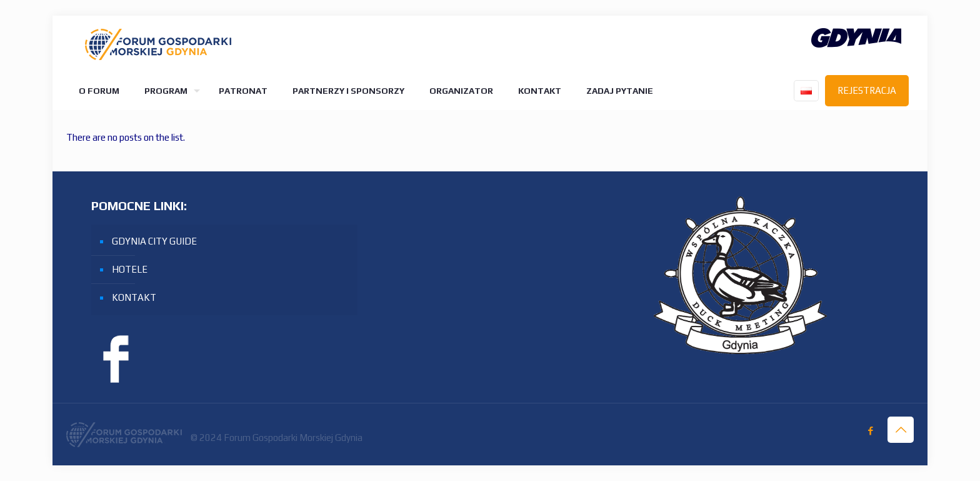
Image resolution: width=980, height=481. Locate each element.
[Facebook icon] (870, 431)
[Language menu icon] (806, 91)
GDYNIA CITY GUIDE (154, 241)
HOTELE (130, 269)
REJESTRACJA (867, 90)
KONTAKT (134, 297)
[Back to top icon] (901, 430)
